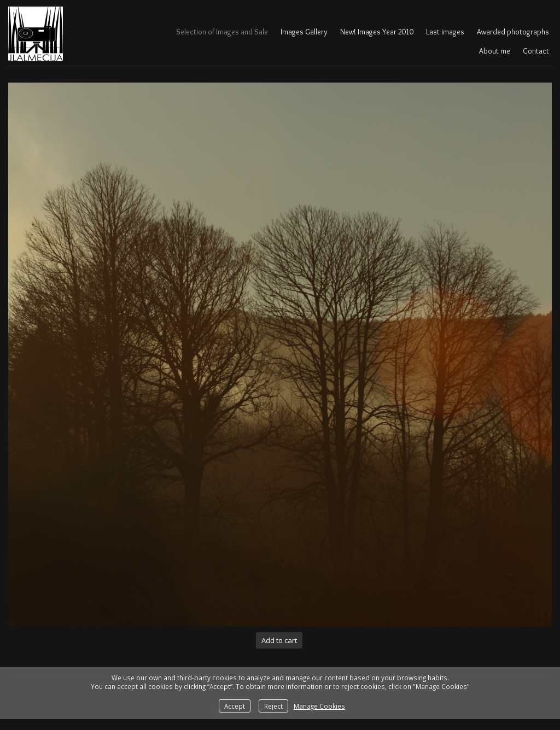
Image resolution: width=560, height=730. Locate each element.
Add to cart (279, 640)
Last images (445, 32)
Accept (235, 706)
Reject (273, 706)
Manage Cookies (319, 706)
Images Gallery (304, 32)
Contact (536, 51)
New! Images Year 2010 (377, 32)
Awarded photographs (513, 32)
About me (495, 51)
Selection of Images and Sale (222, 32)
